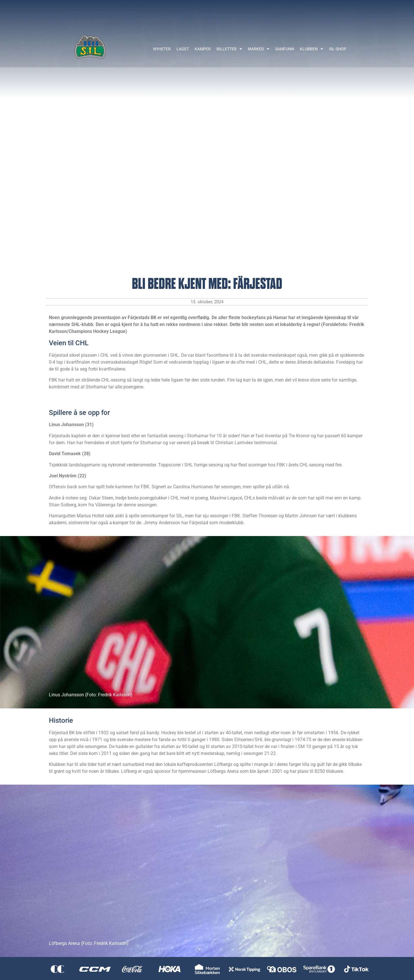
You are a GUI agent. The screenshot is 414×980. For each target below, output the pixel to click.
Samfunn (285, 49)
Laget (183, 49)
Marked (259, 49)
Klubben (312, 49)
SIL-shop (338, 49)
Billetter (229, 49)
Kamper (203, 49)
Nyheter (162, 49)
